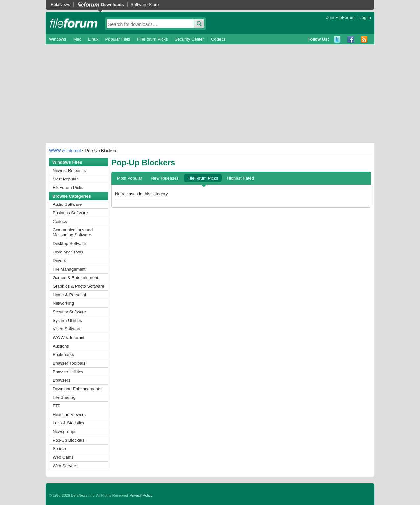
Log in (365, 18)
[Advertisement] (210, 94)
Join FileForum (340, 18)
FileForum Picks (152, 39)
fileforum (74, 23)
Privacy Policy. (141, 495)
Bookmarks (63, 355)
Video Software (67, 329)
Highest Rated (241, 178)
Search (59, 449)
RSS (364, 40)
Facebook (351, 40)
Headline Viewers (69, 414)
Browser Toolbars (69, 363)
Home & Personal (69, 295)
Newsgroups (64, 432)
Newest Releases (69, 170)
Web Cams (63, 457)
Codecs (218, 39)
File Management (69, 269)
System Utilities (67, 320)
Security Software (69, 312)
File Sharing (64, 397)
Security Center (189, 39)
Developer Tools (68, 252)
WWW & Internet (65, 150)
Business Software (70, 213)
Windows (58, 39)
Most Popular (65, 179)
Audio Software (67, 204)
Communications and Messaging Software (73, 232)
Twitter (337, 40)
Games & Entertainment (75, 278)
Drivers (59, 261)
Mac (77, 39)
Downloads (112, 4)
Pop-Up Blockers (69, 440)
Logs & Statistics (68, 423)
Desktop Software (70, 243)
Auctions (61, 346)
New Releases (165, 178)
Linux (93, 39)
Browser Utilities (68, 372)
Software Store (145, 4)
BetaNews (60, 4)
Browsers (61, 380)
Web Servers (65, 466)
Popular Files (118, 39)
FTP (57, 406)
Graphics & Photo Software (78, 286)
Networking (63, 303)
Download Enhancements (77, 389)
